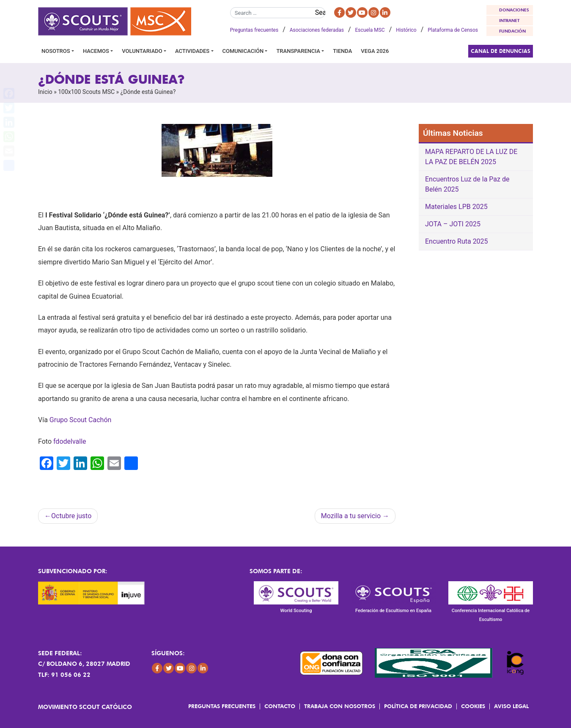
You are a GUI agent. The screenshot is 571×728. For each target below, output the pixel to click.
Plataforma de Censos (453, 30)
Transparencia (298, 51)
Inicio (45, 92)
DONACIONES (514, 10)
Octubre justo (71, 516)
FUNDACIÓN (512, 31)
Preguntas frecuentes (254, 30)
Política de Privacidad (418, 706)
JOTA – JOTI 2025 (453, 224)
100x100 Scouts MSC (86, 92)
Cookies (473, 706)
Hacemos (96, 51)
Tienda (342, 51)
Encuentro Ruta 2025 (457, 241)
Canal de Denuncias (501, 51)
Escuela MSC (370, 30)
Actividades (192, 51)
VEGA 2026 (375, 51)
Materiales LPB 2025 (456, 207)
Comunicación (243, 51)
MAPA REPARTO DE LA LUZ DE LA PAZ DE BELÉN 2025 (471, 157)
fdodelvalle (70, 441)
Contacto (280, 706)
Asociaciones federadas (317, 30)
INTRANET (509, 20)
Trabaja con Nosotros (340, 706)
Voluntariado (142, 51)
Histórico (406, 30)
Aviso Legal (511, 706)
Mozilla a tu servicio (351, 516)
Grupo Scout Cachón (81, 420)
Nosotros (56, 51)
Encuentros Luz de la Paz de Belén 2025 (467, 184)
